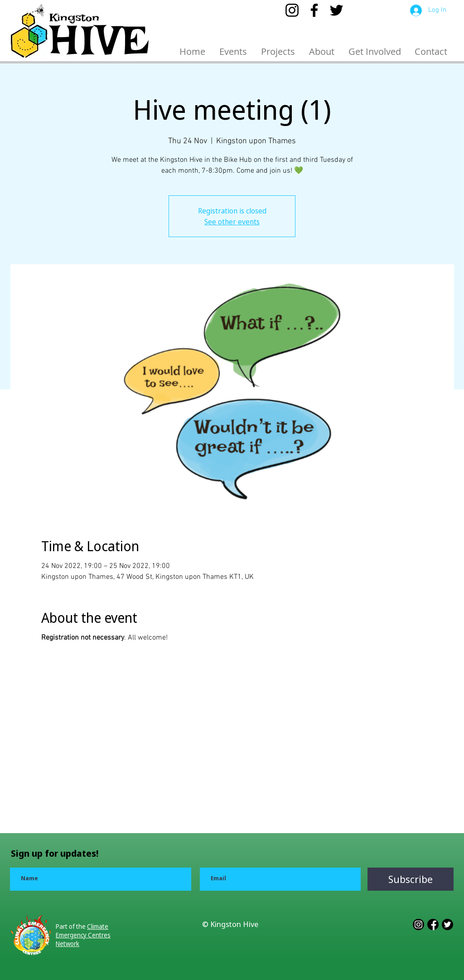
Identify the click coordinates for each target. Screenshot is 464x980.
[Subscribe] (411, 879)
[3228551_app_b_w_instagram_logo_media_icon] (418, 924)
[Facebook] (314, 10)
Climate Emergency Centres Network (83, 935)
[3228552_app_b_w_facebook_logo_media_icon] (433, 924)
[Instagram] (292, 10)
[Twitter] (336, 10)
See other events (232, 222)
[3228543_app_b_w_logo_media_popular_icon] (447, 924)
